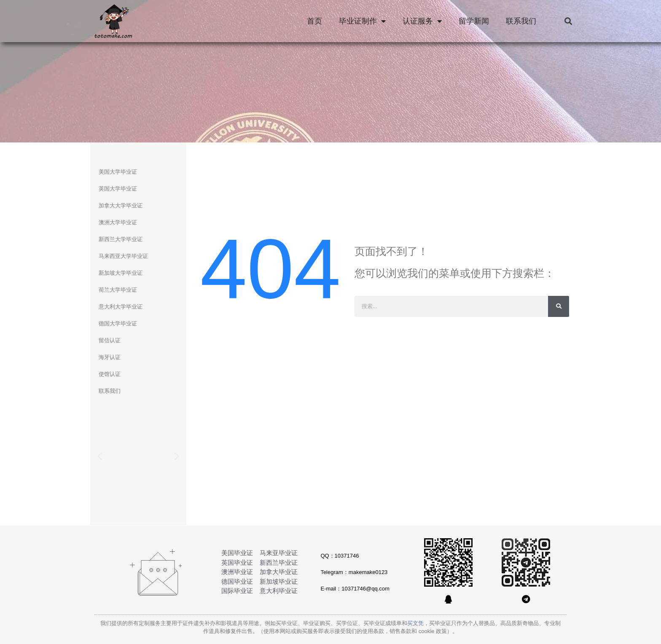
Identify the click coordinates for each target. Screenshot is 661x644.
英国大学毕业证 (118, 189)
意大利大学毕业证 (121, 307)
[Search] (559, 306)
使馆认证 (110, 374)
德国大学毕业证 (118, 323)
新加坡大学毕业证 (121, 273)
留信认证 (110, 340)
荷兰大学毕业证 (118, 290)
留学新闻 (474, 21)
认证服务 (422, 21)
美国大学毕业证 (118, 172)
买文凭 (415, 623)
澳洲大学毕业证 (118, 222)
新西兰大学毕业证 (121, 239)
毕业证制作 (362, 21)
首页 (314, 21)
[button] (568, 21)
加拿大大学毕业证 (121, 205)
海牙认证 (110, 357)
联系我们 (521, 21)
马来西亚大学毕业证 (123, 256)
